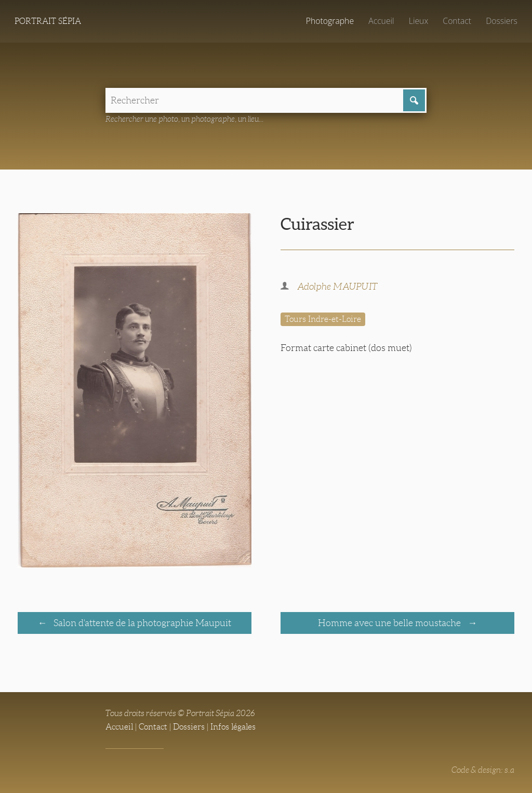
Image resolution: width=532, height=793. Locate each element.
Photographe (330, 21)
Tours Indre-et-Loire (323, 319)
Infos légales (233, 727)
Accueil (381, 21)
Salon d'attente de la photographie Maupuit (141, 623)
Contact (457, 21)
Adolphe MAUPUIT (337, 287)
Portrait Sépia (48, 21)
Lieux (418, 21)
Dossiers (502, 21)
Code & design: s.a (483, 770)
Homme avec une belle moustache (390, 623)
